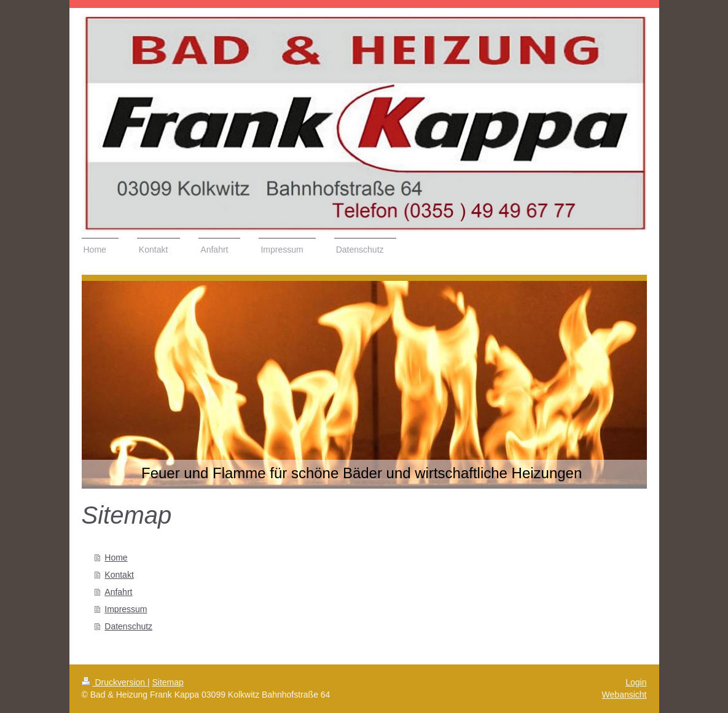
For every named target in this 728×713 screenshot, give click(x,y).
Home (116, 557)
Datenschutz (128, 626)
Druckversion (115, 682)
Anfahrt (118, 592)
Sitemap (168, 682)
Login (636, 682)
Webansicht (624, 695)
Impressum (126, 609)
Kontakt (119, 575)
